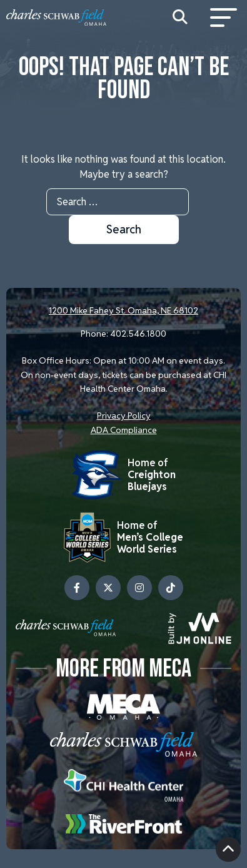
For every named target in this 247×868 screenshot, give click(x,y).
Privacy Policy (124, 416)
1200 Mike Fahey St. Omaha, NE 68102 (123, 310)
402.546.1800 (138, 334)
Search (124, 229)
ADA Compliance (124, 430)
